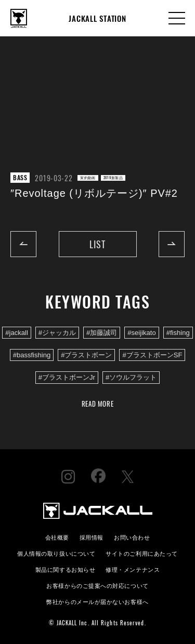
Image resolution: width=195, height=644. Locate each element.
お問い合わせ (132, 537)
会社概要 (57, 537)
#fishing (178, 333)
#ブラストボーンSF (152, 355)
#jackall (17, 333)
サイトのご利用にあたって (142, 553)
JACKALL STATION (97, 18)
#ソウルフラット (131, 377)
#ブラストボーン (86, 355)
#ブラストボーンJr (67, 377)
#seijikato (141, 333)
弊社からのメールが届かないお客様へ (97, 601)
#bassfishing (32, 355)
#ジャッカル (57, 333)
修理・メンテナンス (133, 569)
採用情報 (92, 537)
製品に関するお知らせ (65, 569)
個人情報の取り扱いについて (56, 553)
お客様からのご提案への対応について (97, 585)
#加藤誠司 (102, 333)
